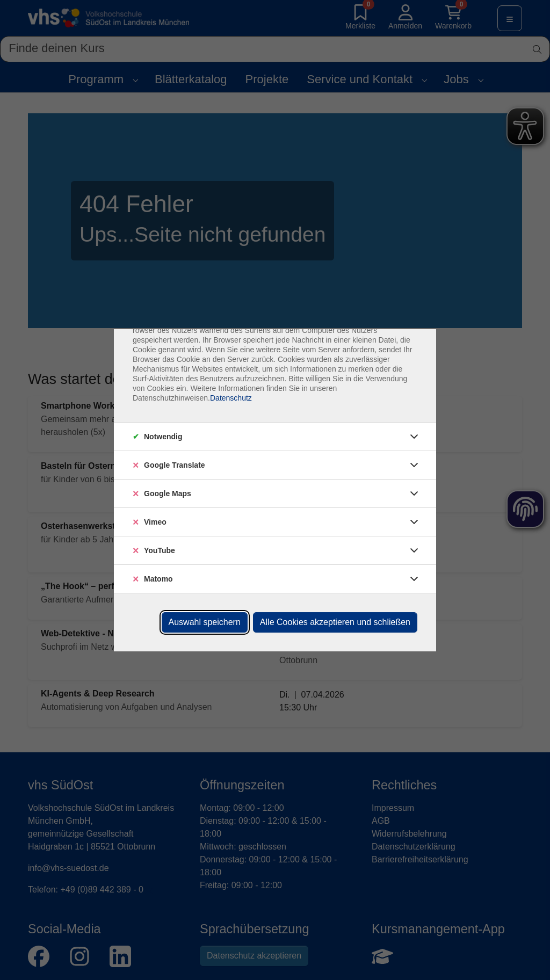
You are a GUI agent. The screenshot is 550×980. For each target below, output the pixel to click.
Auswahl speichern (205, 622)
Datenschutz (231, 398)
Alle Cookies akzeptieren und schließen (335, 622)
